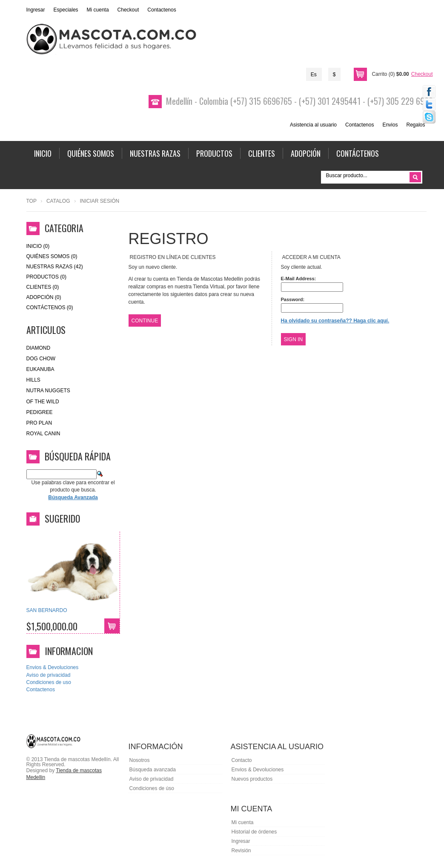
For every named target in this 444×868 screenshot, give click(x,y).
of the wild (43, 402)
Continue (145, 321)
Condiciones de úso (152, 788)
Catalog (58, 201)
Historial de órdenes (254, 832)
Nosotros (140, 760)
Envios (390, 125)
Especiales (66, 10)
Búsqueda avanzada (153, 770)
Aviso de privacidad (49, 675)
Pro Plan (39, 423)
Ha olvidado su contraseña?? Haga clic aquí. (335, 321)
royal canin (43, 434)
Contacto (242, 760)
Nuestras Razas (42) (55, 267)
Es (314, 75)
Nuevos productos (252, 779)
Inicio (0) (38, 246)
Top (32, 201)
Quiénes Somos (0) (52, 256)
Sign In (294, 339)
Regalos (415, 125)
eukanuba (40, 369)
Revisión (241, 851)
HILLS (33, 380)
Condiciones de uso (49, 682)
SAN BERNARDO (47, 610)
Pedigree (40, 412)
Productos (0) (46, 277)
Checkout (128, 10)
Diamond (39, 348)
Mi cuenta (98, 10)
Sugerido (62, 518)
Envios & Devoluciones (53, 667)
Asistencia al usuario (313, 125)
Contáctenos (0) (50, 308)
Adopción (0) (44, 297)
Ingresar (36, 10)
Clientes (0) (43, 287)
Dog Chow (41, 359)
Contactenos (162, 10)
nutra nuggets (48, 391)
